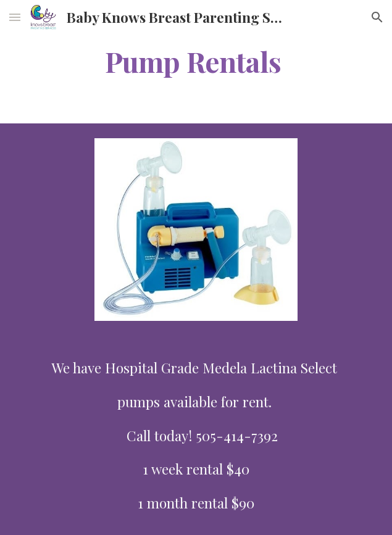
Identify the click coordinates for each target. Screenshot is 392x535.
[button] (15, 17)
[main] (196, 61)
